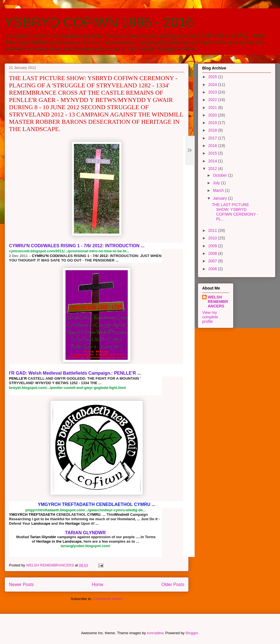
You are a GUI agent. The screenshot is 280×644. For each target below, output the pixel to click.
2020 (213, 115)
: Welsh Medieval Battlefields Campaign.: (75, 373)
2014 (213, 161)
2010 (213, 238)
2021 (213, 108)
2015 (213, 153)
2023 (213, 92)
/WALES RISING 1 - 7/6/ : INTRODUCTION (77, 246)
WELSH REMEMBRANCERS (218, 302)
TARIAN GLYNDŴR (86, 533)
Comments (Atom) (108, 599)
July (217, 183)
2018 (213, 130)
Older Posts (173, 584)
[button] (189, 346)
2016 (213, 146)
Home (98, 584)
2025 (213, 77)
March (219, 190)
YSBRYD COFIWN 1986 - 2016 (99, 22)
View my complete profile (210, 317)
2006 (213, 269)
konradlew (155, 633)
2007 (213, 261)
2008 (213, 253)
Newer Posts (21, 584)
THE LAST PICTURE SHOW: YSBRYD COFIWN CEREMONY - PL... (235, 212)
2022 (213, 100)
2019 (213, 123)
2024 (213, 85)
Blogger (192, 633)
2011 (213, 230)
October (220, 175)
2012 (213, 169)
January (220, 198)
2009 (213, 246)
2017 (213, 138)
